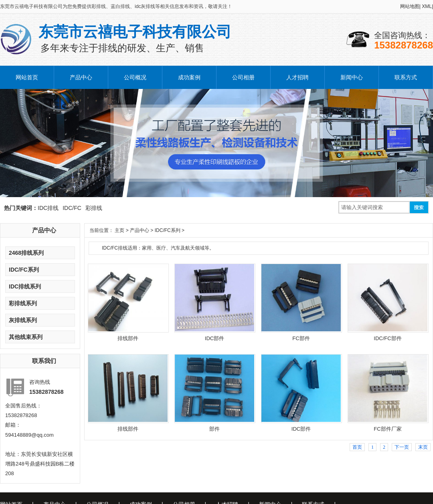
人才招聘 (297, 77)
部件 (214, 429)
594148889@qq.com (29, 435)
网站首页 (27, 77)
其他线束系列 (26, 337)
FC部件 (301, 338)
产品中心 (81, 77)
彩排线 (94, 208)
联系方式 (406, 77)
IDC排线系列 (25, 286)
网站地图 (410, 6)
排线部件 (128, 338)
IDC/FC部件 (387, 338)
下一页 (402, 447)
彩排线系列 (23, 303)
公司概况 (135, 77)
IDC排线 (48, 208)
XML (427, 6)
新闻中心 (352, 77)
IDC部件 (214, 338)
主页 (119, 230)
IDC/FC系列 (24, 270)
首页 (357, 447)
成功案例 (189, 77)
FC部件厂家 (387, 429)
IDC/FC (72, 208)
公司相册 (243, 77)
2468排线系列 (26, 253)
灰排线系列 (23, 320)
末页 (423, 447)
